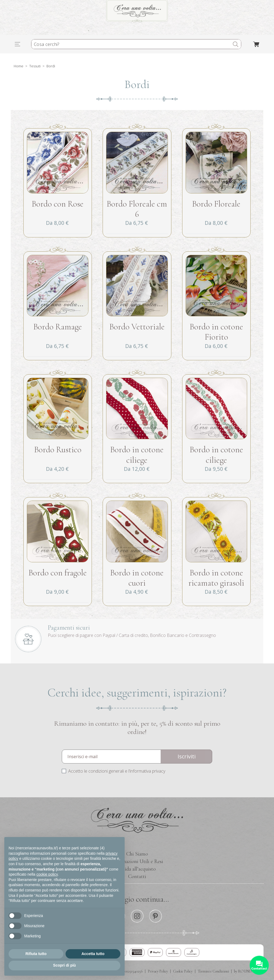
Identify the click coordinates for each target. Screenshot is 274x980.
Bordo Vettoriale (137, 327)
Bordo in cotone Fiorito (216, 332)
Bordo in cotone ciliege (137, 455)
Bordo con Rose (58, 204)
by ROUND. (243, 971)
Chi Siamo (137, 854)
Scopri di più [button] (65, 965)
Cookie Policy (183, 971)
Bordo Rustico (58, 449)
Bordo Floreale (216, 204)
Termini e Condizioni (213, 971)
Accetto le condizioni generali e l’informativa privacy (117, 771)
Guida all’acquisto (137, 869)
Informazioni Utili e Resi (137, 861)
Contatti (137, 876)
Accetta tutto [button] (93, 954)
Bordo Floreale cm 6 (137, 209)
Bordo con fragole (58, 573)
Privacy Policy (158, 971)
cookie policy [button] (47, 874)
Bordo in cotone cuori (137, 578)
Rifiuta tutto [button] (36, 954)
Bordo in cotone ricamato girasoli (216, 578)
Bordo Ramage (58, 327)
